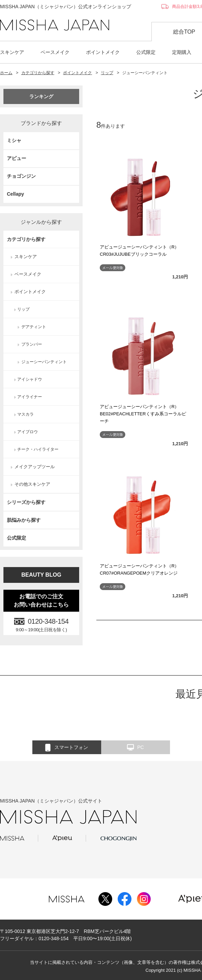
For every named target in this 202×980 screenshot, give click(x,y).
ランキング (41, 96)
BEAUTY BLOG (41, 575)
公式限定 (146, 52)
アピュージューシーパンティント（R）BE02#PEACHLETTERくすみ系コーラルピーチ (143, 414)
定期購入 (182, 52)
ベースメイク (55, 52)
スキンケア (12, 52)
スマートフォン (67, 748)
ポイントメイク (103, 52)
